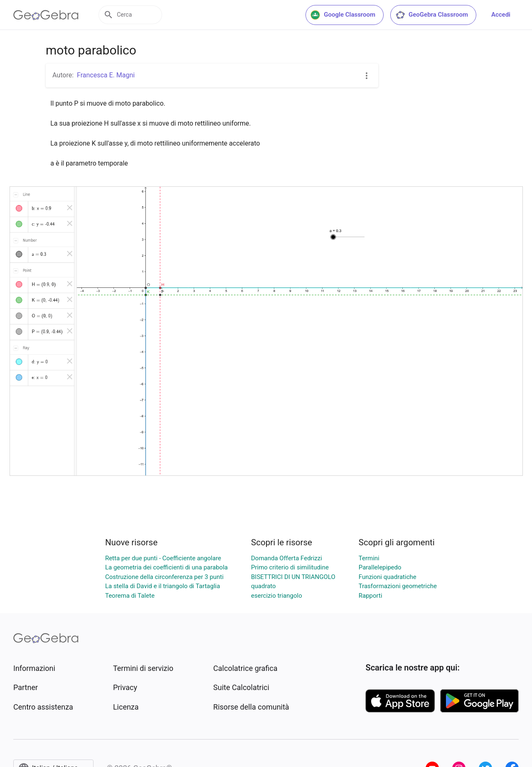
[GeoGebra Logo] (46, 15)
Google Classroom (343, 15)
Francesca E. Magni (106, 75)
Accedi (501, 15)
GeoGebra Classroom (432, 15)
